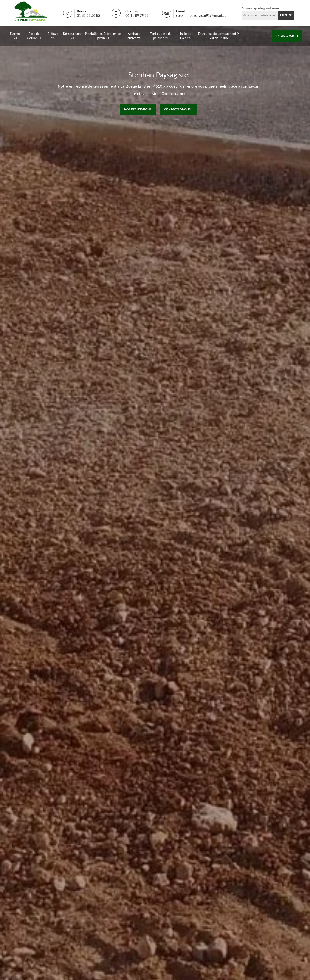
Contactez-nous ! (178, 109)
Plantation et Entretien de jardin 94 (103, 36)
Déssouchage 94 (72, 36)
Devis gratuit (287, 36)
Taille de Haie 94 (185, 36)
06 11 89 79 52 (137, 15)
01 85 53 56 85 (88, 15)
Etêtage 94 (53, 36)
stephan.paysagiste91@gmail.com (203, 15)
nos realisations (138, 109)
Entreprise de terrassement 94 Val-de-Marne (219, 36)
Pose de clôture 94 (34, 36)
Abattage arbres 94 (134, 36)
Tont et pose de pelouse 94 (161, 36)
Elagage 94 (15, 36)
